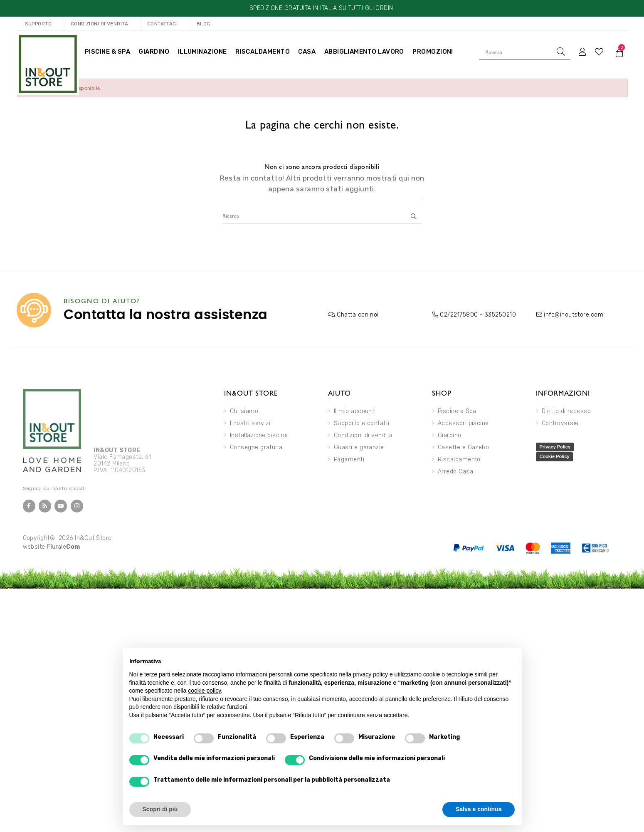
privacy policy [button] (370, 674)
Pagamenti (349, 459)
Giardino (450, 435)
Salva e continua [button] (479, 809)
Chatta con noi (358, 315)
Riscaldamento (459, 459)
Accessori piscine (463, 423)
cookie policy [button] (204, 691)
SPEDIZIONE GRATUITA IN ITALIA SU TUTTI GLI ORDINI (322, 8)
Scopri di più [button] (160, 809)
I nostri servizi (250, 423)
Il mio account (354, 411)
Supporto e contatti (362, 423)
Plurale (64, 547)
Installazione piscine (259, 435)
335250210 (500, 315)
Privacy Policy (555, 447)
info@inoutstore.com (574, 315)
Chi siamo (244, 411)
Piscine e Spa (457, 411)
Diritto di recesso (566, 411)
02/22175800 (459, 315)
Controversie (560, 423)
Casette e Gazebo (463, 447)
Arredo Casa (455, 472)
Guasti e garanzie (359, 447)
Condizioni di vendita (363, 435)
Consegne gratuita (256, 447)
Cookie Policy (554, 456)
